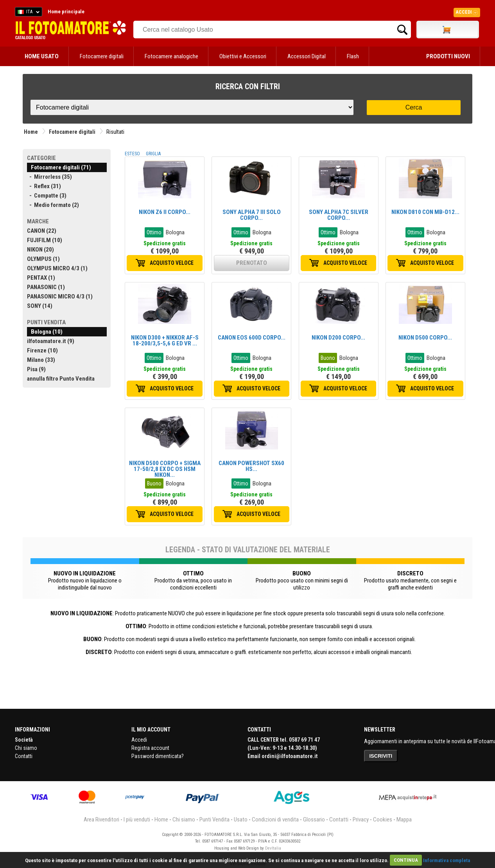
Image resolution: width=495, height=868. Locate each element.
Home (31, 132)
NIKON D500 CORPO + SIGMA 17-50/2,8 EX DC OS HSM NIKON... (165, 469)
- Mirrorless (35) (49, 177)
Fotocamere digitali (102, 56)
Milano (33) (41, 360)
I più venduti (137, 819)
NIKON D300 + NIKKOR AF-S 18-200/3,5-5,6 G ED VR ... (165, 341)
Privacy (361, 819)
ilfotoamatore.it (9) (51, 341)
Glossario (314, 819)
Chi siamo (26, 748)
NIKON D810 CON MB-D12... (425, 212)
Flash (353, 56)
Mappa (404, 819)
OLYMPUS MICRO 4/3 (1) (57, 268)
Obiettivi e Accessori (243, 56)
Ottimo (154, 232)
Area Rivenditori (101, 819)
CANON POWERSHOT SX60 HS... (251, 466)
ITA (27, 13)
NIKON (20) (40, 250)
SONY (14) (40, 306)
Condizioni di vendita (275, 819)
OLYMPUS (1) (43, 259)
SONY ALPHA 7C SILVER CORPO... (339, 215)
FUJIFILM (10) (45, 240)
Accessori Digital (307, 56)
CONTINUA (406, 860)
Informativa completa (447, 860)
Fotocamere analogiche (171, 56)
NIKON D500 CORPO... (425, 338)
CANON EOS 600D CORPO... (252, 338)
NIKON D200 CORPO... (338, 338)
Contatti (24, 756)
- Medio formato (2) (53, 205)
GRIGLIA (153, 154)
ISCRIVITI (381, 756)
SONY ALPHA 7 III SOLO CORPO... (252, 215)
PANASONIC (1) (46, 287)
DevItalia (273, 848)
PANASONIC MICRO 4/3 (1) (60, 297)
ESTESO (132, 154)
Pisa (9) (36, 369)
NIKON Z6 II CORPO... (165, 212)
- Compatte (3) (47, 196)
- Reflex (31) (44, 186)
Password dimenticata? (158, 756)
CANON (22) (42, 231)
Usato (241, 819)
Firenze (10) (42, 350)
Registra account (150, 748)
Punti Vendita (214, 819)
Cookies (383, 819)
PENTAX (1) (41, 278)
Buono (328, 358)
